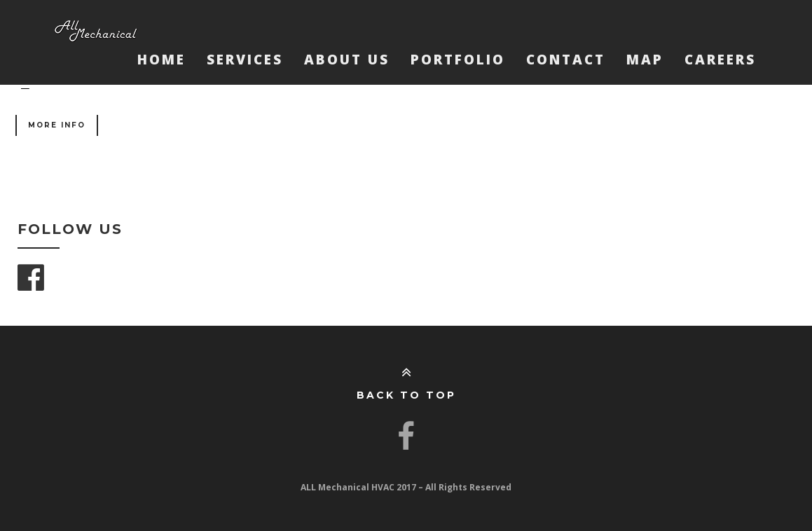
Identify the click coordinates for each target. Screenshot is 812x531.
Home (161, 60)
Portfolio (458, 60)
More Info (57, 125)
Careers (720, 60)
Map (645, 60)
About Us (347, 60)
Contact (566, 60)
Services (245, 60)
